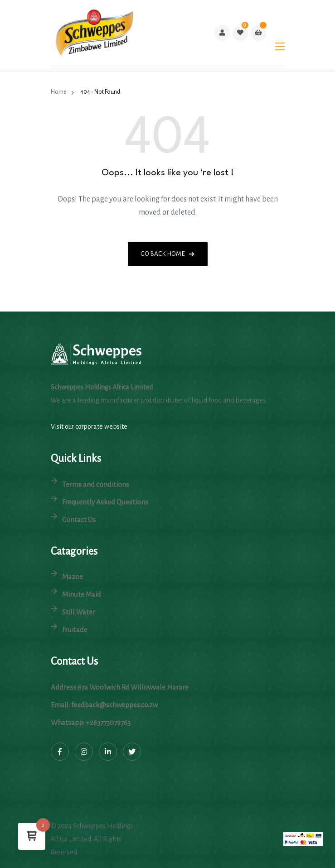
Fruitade (75, 630)
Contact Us (79, 520)
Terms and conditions (96, 484)
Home (60, 92)
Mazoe (73, 577)
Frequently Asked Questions (105, 502)
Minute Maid (82, 594)
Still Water (79, 612)
